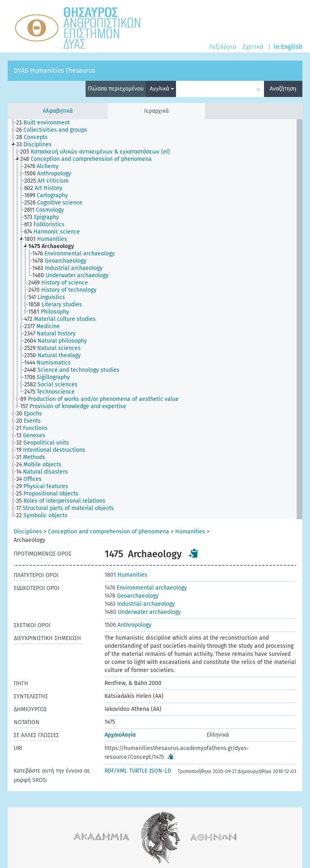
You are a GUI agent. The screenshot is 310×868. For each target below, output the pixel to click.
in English (288, 47)
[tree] (155, 319)
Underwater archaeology (143, 612)
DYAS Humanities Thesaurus (54, 71)
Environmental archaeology (146, 588)
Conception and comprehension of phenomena (109, 532)
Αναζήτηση (283, 89)
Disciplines (28, 532)
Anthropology (128, 625)
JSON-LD (160, 771)
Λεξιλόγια (223, 47)
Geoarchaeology (132, 596)
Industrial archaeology (140, 604)
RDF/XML (116, 771)
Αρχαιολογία (120, 735)
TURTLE (138, 771)
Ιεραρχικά (156, 111)
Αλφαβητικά (58, 111)
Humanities (190, 532)
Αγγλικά (162, 89)
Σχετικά (253, 47)
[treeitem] (46, 123)
